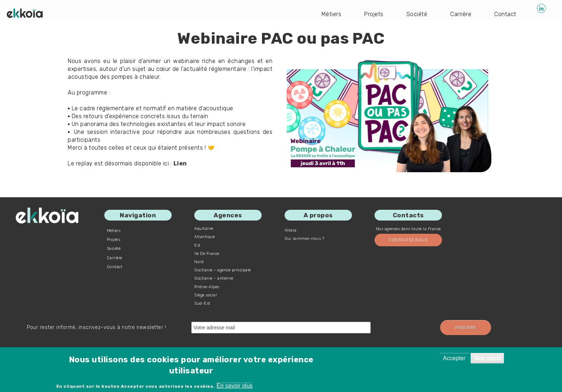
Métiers (332, 14)
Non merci (487, 358)
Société (417, 14)
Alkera (291, 230)
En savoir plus (235, 386)
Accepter (454, 358)
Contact (505, 14)
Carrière (461, 14)
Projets (374, 14)
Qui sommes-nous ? (304, 239)
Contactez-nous (408, 240)
